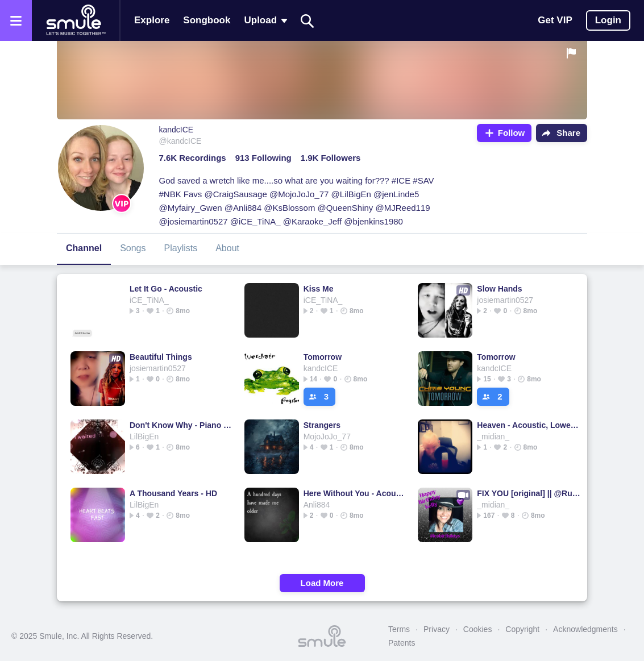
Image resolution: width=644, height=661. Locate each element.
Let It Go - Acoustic (166, 289)
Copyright (522, 629)
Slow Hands (499, 289)
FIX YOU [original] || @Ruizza (529, 493)
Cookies (478, 629)
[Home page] (76, 20)
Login (608, 20)
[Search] (308, 21)
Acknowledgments (585, 629)
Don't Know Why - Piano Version (182, 425)
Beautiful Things (161, 357)
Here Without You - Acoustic (356, 493)
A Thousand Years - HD (173, 493)
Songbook (207, 20)
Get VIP (555, 20)
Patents (402, 643)
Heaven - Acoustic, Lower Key (529, 425)
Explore (152, 20)
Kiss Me (319, 289)
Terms (399, 629)
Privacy (437, 629)
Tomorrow (323, 357)
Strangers (322, 425)
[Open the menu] (16, 20)
